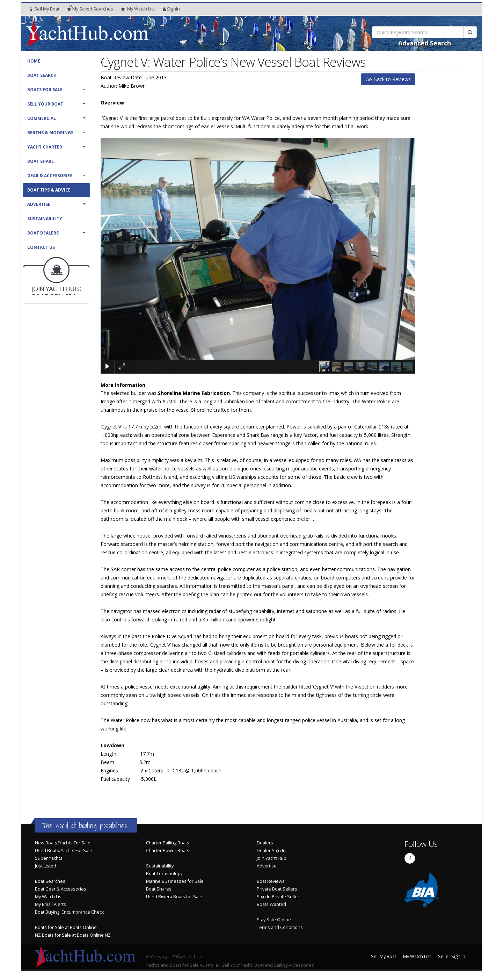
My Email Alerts (50, 904)
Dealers (265, 843)
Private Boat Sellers (277, 889)
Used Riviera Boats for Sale (174, 897)
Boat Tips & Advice (49, 190)
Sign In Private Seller (278, 897)
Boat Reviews (271, 881)
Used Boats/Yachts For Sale (64, 851)
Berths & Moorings (50, 133)
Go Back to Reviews (388, 79)
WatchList (138, 9)
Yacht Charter (45, 147)
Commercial (42, 118)
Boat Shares (159, 889)
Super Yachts (49, 858)
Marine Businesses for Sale (175, 881)
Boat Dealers (43, 233)
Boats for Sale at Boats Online (66, 927)
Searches (90, 9)
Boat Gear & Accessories (61, 889)
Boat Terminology (164, 874)
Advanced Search (425, 43)
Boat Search (42, 75)
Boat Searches (50, 881)
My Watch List (49, 897)
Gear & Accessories (50, 176)
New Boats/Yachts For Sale (63, 843)
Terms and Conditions (280, 927)
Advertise (39, 204)
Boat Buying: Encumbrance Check (69, 912)
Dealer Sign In (271, 851)
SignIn (171, 9)
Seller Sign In (452, 956)
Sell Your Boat (45, 104)
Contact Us (41, 247)
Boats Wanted (271, 904)
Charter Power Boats (168, 851)
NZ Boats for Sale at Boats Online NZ (73, 935)
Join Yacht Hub (272, 858)
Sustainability (45, 219)
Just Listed (46, 866)
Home (34, 61)
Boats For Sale (45, 90)
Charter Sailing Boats (168, 843)
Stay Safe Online (274, 920)
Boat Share (41, 161)
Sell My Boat (45, 9)
